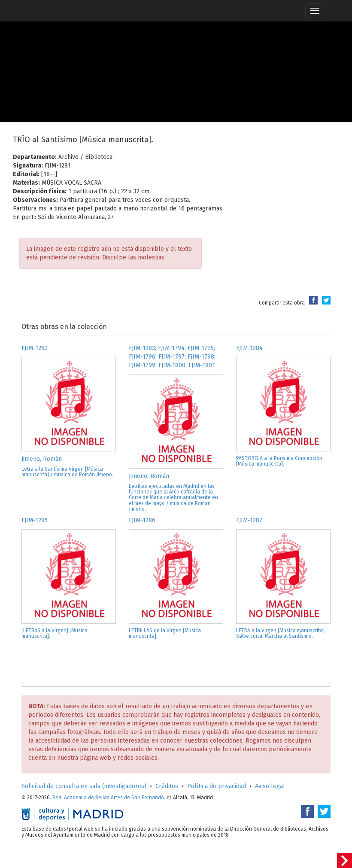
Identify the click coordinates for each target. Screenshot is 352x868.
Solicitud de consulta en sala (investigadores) (84, 786)
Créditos (167, 786)
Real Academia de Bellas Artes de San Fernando (108, 798)
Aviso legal (270, 786)
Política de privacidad (217, 786)
